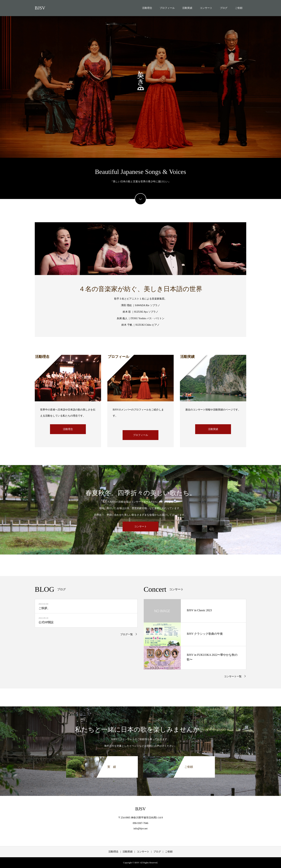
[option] (140, 79)
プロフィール (167, 8)
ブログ (224, 8)
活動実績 (187, 8)
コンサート (206, 8)
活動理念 (147, 8)
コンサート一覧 (233, 676)
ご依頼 (239, 8)
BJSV (40, 8)
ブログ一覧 (127, 634)
